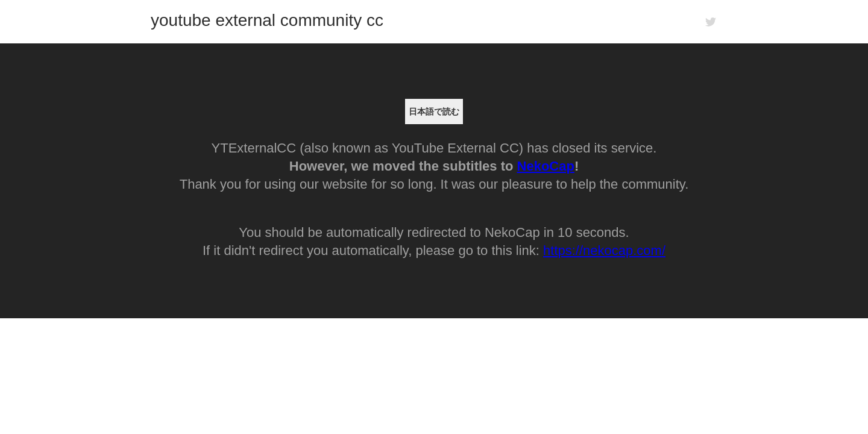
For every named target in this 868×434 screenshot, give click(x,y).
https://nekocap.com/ (604, 250)
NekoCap (546, 166)
